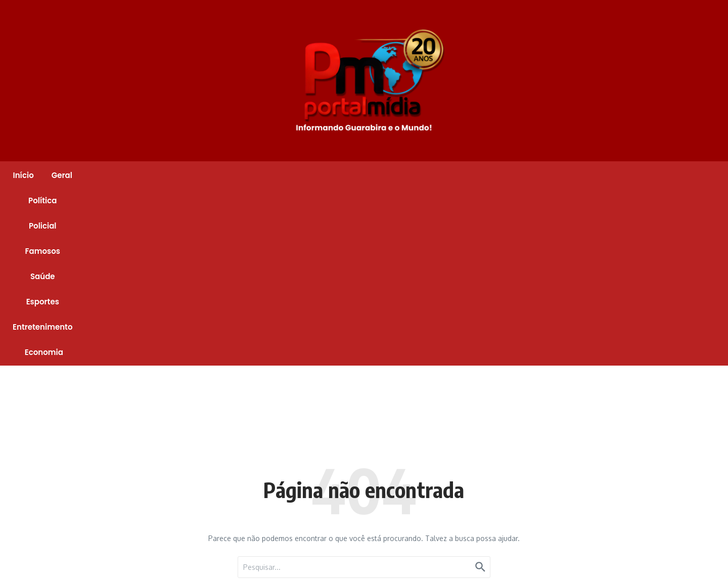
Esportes (429, 175)
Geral (198, 175)
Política (240, 175)
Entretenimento (493, 175)
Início (159, 175)
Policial (286, 175)
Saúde (382, 175)
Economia (560, 175)
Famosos (335, 175)
